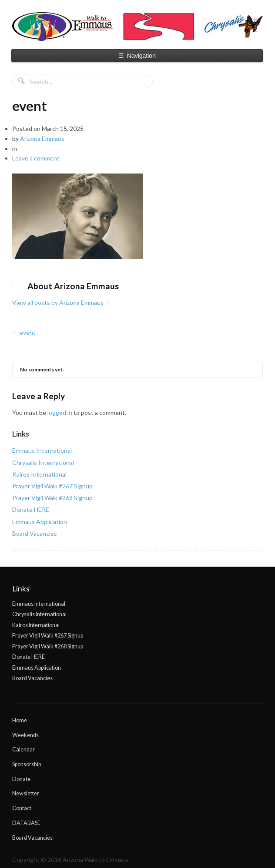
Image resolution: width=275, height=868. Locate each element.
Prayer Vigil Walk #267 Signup (52, 486)
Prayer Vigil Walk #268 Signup (52, 498)
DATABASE (26, 823)
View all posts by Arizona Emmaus (62, 302)
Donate (21, 779)
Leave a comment (36, 158)
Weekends (25, 735)
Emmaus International (42, 450)
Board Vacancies (35, 533)
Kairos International (39, 474)
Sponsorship (27, 764)
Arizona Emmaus (42, 139)
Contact (22, 808)
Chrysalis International (43, 462)
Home (20, 720)
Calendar (23, 749)
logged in (60, 412)
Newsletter (26, 793)
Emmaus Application (40, 522)
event (24, 332)
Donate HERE (31, 509)
